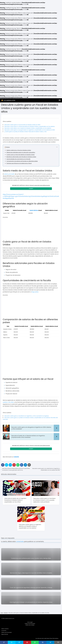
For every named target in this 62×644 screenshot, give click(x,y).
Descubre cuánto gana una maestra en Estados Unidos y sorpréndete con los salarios (28, 128)
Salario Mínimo (34, 211)
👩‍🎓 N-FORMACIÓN (8, 100)
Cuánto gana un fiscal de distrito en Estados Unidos (20, 155)
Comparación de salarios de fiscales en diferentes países (22, 161)
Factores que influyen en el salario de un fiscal (19, 163)
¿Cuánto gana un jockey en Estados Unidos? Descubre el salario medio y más (25, 132)
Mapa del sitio (5, 635)
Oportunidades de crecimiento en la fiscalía (18, 159)
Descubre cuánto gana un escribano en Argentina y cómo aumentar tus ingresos (27, 416)
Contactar (4, 631)
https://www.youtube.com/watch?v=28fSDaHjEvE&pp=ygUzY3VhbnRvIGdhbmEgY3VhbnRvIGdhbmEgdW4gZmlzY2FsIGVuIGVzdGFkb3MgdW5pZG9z (31, 197)
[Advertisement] (31, 228)
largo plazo (35, 292)
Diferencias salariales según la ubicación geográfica (21, 152)
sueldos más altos (8, 402)
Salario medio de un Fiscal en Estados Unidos (19, 150)
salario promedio (9, 174)
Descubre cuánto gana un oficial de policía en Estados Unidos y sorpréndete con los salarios (29, 126)
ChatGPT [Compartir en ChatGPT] (31, 189)
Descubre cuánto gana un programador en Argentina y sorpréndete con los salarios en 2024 (30, 130)
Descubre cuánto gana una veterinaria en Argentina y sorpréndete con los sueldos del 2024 (46, 470)
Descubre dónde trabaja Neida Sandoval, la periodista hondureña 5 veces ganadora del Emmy (16, 470)
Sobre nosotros (5, 629)
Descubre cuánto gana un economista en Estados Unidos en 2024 (22, 125)
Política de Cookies (30, 625)
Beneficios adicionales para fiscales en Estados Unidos (21, 157)
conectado (20, 542)
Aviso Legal (30, 623)
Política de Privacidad (30, 624)
